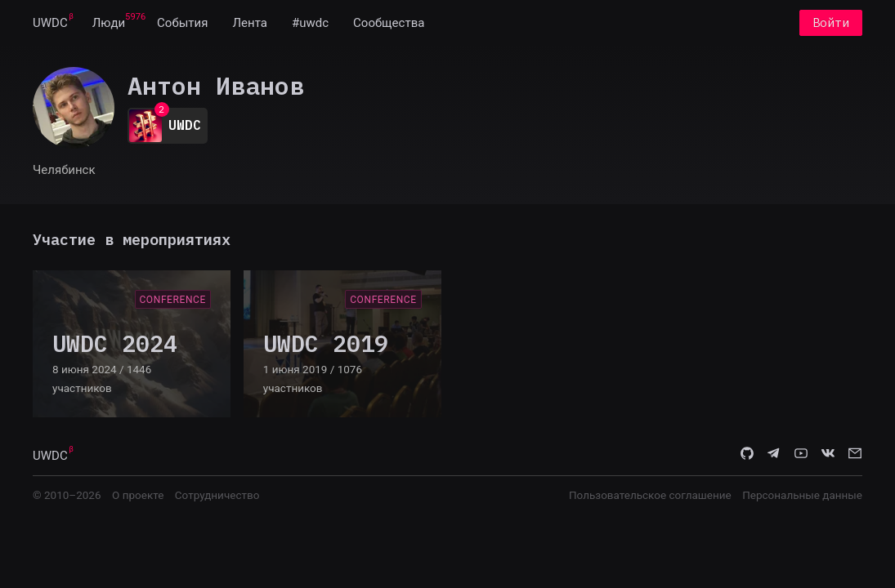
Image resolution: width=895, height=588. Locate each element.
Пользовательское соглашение (650, 495)
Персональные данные (802, 495)
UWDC (50, 23)
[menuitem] (50, 23)
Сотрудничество (217, 495)
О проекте (138, 495)
